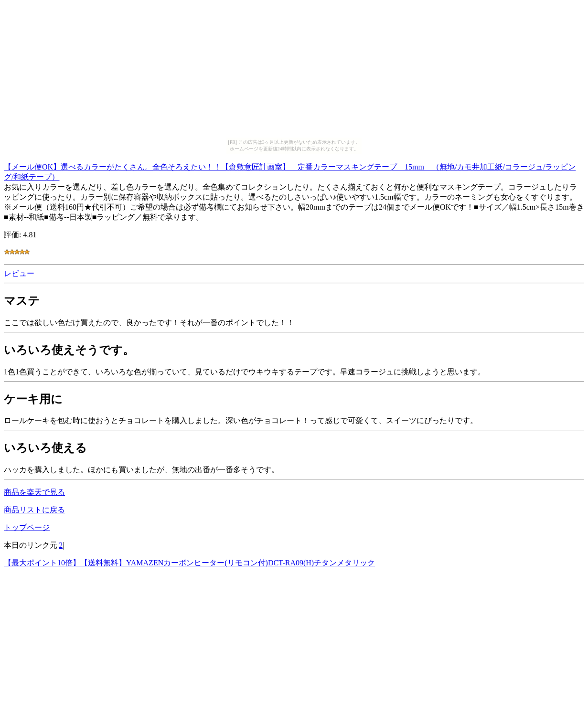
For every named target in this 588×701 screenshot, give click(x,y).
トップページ (27, 527)
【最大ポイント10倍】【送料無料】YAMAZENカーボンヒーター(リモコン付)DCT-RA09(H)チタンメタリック (189, 563)
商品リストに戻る (34, 510)
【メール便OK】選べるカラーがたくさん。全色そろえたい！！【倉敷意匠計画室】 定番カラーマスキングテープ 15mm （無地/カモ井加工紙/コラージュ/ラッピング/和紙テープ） (290, 170)
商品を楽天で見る (34, 492)
